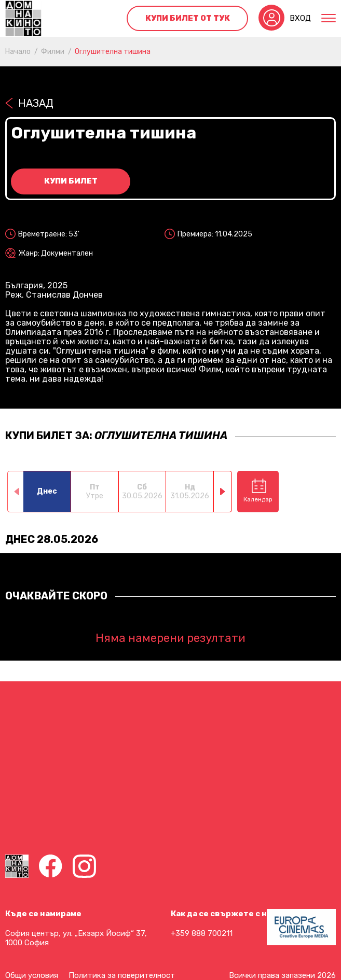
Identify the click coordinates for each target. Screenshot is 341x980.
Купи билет (71, 181)
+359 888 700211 (202, 933)
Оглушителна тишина (113, 52)
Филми (53, 52)
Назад (36, 103)
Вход (300, 18)
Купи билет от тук (188, 18)
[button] (223, 492)
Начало (18, 52)
